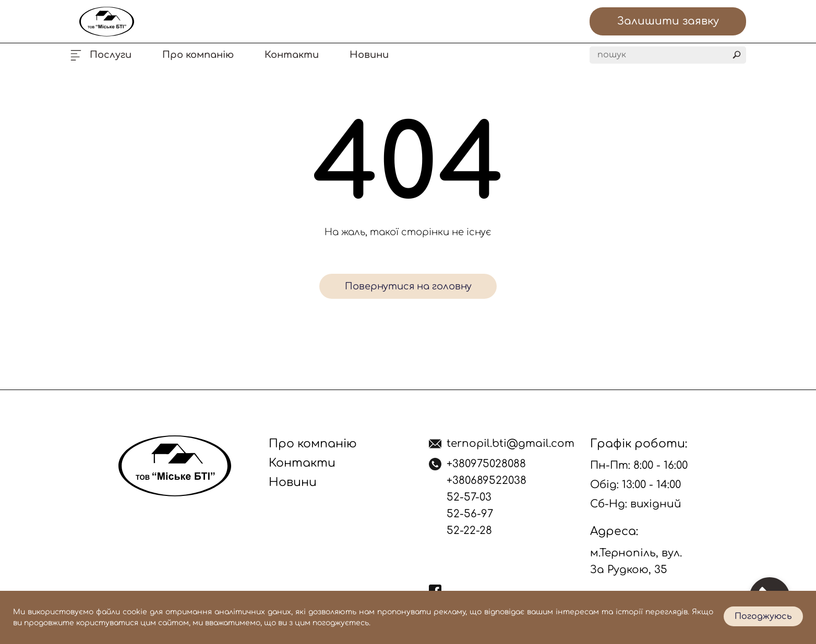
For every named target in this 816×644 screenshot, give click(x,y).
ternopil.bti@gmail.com (511, 443)
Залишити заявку (668, 21)
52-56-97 (470, 514)
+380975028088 (486, 464)
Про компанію (198, 55)
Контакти (292, 55)
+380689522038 (487, 481)
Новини (369, 55)
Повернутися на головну (408, 286)
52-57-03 (469, 497)
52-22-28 (469, 531)
